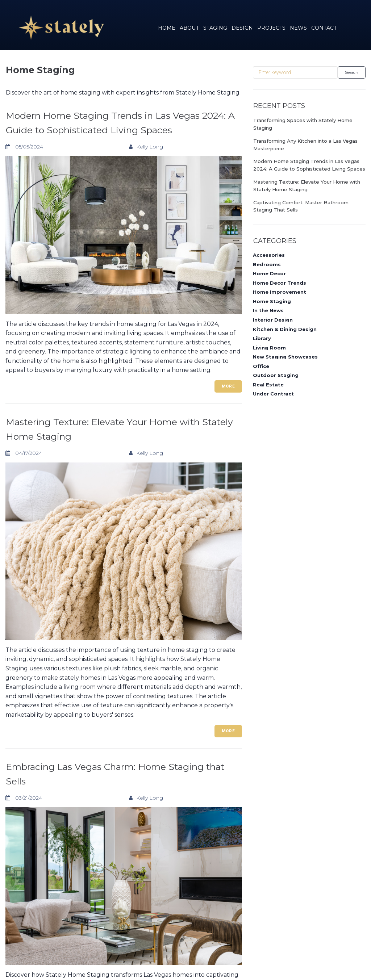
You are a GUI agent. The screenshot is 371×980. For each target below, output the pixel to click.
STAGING (215, 28)
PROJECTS (271, 28)
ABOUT (189, 28)
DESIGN (242, 28)
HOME (167, 28)
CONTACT (324, 28)
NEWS (298, 28)
